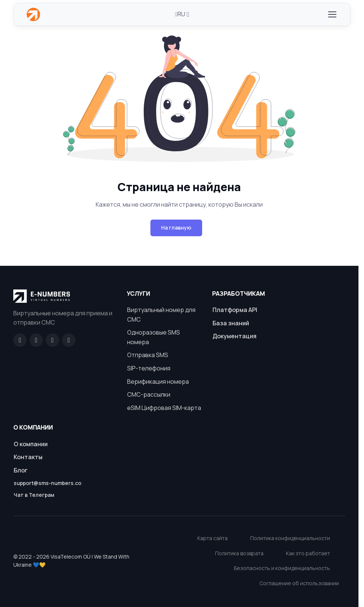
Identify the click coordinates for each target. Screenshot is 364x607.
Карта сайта (212, 538)
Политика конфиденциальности (290, 538)
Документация (234, 336)
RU (180, 14)
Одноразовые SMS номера (154, 337)
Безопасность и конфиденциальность (282, 568)
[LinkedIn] (52, 340)
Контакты (28, 457)
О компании (31, 444)
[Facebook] (20, 340)
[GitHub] (36, 340)
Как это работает (308, 553)
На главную (176, 228)
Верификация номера (158, 382)
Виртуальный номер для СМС (161, 315)
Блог (21, 470)
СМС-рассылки (149, 394)
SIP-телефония (149, 368)
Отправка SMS (148, 355)
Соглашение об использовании (299, 583)
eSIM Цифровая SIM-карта (164, 408)
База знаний (231, 323)
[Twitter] (69, 340)
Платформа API (235, 310)
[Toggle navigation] (332, 14)
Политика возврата (239, 553)
